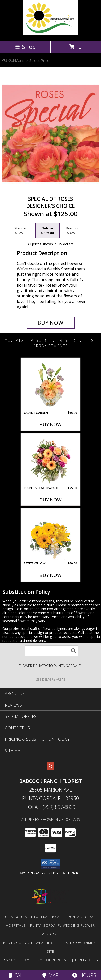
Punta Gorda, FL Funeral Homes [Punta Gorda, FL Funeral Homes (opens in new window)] (33, 917)
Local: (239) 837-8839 (50, 807)
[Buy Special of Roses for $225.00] (51, 323)
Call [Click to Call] (17, 975)
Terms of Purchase (52, 960)
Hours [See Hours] (84, 975)
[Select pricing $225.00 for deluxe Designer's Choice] (48, 230)
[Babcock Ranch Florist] (50, 33)
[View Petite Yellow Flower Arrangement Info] (51, 535)
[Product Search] (51, 651)
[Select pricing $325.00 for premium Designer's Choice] (73, 230)
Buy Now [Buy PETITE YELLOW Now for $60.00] (50, 575)
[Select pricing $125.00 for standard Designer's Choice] (21, 230)
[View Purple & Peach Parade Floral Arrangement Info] (51, 460)
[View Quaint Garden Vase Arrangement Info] (51, 385)
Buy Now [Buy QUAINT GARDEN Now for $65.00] (50, 424)
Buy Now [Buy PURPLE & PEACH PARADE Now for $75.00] (50, 500)
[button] (51, 864)
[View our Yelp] (50, 768)
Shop (25, 47)
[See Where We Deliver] (50, 679)
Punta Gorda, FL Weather (28, 943)
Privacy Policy (15, 960)
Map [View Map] (50, 975)
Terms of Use (87, 960)
